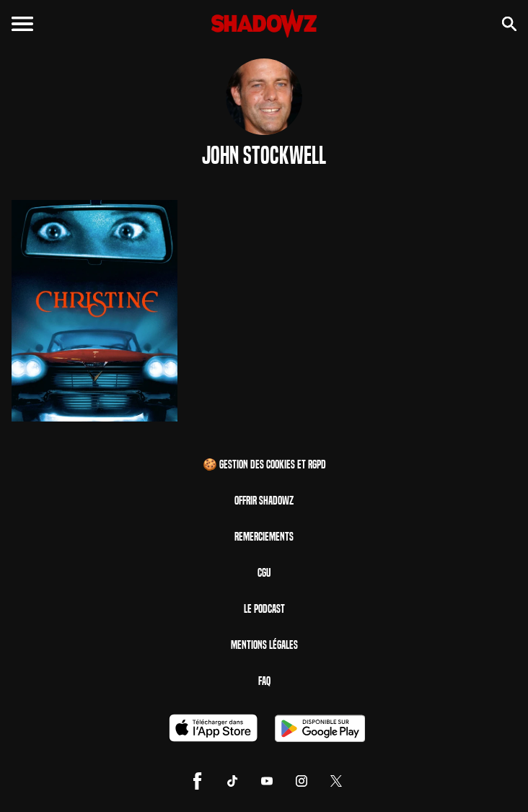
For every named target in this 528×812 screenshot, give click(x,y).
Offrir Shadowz (264, 501)
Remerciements (264, 537)
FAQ (264, 681)
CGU (264, 573)
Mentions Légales (264, 645)
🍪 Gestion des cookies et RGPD (264, 464)
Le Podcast (264, 609)
